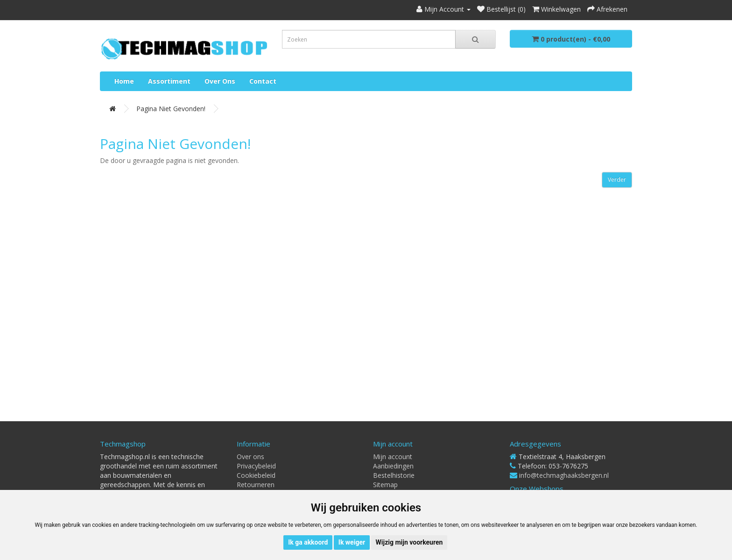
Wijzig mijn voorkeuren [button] (409, 542)
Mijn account (393, 457)
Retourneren (256, 485)
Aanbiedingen (393, 466)
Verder (617, 180)
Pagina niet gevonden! (171, 109)
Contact (263, 81)
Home (124, 81)
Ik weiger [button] (352, 542)
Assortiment (169, 81)
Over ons (220, 81)
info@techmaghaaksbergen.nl (564, 475)
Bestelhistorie (394, 475)
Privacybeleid (256, 466)
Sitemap (385, 485)
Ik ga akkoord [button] (308, 542)
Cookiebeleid (256, 475)
